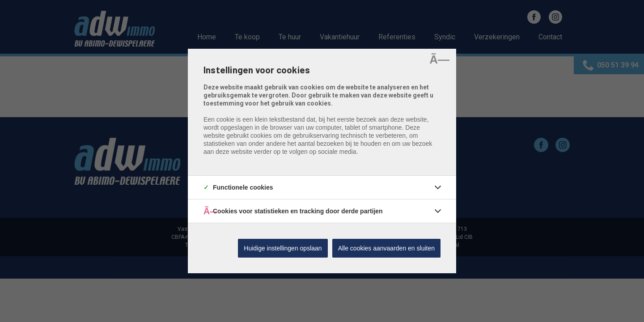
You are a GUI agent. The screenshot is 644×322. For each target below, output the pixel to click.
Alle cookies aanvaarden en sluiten (386, 248)
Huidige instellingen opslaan (283, 248)
